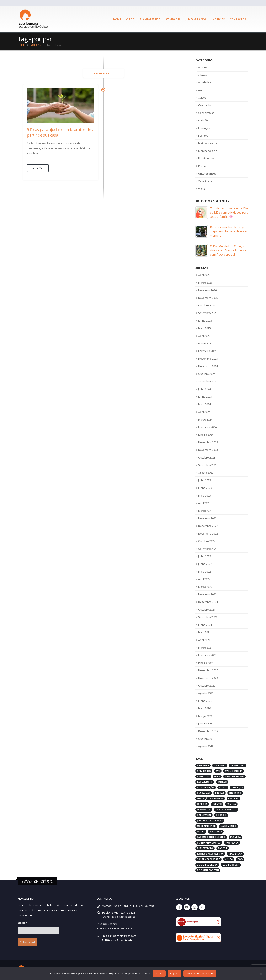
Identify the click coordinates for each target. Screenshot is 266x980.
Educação (204, 128)
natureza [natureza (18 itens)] (216, 830)
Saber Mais (38, 168)
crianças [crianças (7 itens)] (237, 786)
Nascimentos (206, 158)
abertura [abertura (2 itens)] (203, 764)
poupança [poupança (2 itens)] (232, 841)
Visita (202, 188)
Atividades (173, 19)
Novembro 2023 (208, 449)
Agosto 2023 (206, 472)
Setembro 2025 (208, 313)
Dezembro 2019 (208, 730)
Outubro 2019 (207, 738)
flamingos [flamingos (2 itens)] (204, 808)
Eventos (203, 135)
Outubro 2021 (207, 609)
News (204, 75)
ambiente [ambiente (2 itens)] (220, 764)
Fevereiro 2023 (208, 518)
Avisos (202, 97)
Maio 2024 (205, 404)
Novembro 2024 (208, 366)
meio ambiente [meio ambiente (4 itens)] (206, 825)
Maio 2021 (205, 631)
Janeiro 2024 (206, 434)
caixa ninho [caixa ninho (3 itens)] (205, 781)
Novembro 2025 (208, 298)
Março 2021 (205, 646)
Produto (203, 166)
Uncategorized (208, 173)
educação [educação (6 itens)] (235, 792)
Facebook (179, 906)
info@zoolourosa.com (123, 934)
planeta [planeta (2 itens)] (235, 836)
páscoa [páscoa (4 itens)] (223, 847)
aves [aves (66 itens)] (217, 775)
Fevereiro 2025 (208, 350)
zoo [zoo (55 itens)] (240, 858)
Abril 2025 (204, 335)
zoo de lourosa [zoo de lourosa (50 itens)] (207, 863)
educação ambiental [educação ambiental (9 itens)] (210, 797)
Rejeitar (175, 973)
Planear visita (150, 19)
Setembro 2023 (208, 464)
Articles (203, 67)
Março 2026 (205, 282)
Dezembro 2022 (208, 525)
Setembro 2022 (208, 548)
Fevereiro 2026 (208, 290)
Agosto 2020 (206, 692)
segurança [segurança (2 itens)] (235, 852)
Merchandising (208, 151)
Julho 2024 (205, 389)
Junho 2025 (205, 320)
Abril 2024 (204, 411)
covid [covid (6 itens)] (223, 786)
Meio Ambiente (208, 143)
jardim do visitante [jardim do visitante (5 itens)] (210, 819)
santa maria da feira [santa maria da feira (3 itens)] (210, 852)
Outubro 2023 (207, 457)
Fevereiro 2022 (208, 593)
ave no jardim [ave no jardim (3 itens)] (234, 770)
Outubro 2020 (207, 684)
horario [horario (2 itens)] (221, 814)
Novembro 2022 (208, 533)
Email (22, 921)
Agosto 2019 (206, 745)
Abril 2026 (204, 275)
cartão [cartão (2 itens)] (222, 781)
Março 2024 (205, 419)
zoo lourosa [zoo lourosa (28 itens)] (231, 863)
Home (117, 19)
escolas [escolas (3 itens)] (233, 797)
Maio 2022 (205, 571)
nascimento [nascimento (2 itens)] (228, 825)
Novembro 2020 (208, 677)
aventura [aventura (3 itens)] (203, 775)
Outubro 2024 (207, 373)
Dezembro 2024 (208, 358)
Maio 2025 (205, 328)
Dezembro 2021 (208, 601)
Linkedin (202, 906)
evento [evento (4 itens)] (217, 803)
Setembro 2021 (208, 616)
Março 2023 (205, 510)
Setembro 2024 (208, 381)
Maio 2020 (205, 707)
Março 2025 (205, 343)
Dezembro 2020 (208, 669)
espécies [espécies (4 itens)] (202, 803)
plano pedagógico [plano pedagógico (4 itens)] (209, 841)
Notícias (219, 19)
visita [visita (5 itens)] (229, 858)
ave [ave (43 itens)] (218, 770)
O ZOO (130, 19)
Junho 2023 (205, 487)
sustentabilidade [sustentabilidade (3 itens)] (208, 858)
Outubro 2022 (207, 540)
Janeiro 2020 (206, 722)
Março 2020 (205, 715)
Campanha (205, 105)
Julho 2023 (205, 480)
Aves (201, 90)
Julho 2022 (205, 555)
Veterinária (205, 181)
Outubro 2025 (207, 305)
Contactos (238, 19)
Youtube (187, 906)
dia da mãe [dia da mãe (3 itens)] (204, 792)
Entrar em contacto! (37, 880)
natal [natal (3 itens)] (201, 830)
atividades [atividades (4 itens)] (204, 770)
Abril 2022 (204, 578)
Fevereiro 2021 (208, 654)
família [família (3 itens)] (231, 803)
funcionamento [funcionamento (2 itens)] (226, 808)
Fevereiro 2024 (208, 426)
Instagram (195, 906)
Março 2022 (205, 586)
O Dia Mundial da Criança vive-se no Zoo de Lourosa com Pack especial (228, 250)
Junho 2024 (205, 396)
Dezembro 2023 (208, 441)
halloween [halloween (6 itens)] (204, 814)
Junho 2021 (205, 624)
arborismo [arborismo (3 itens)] (238, 764)
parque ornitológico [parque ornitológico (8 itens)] (211, 836)
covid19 (203, 120)
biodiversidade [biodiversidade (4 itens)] (234, 775)
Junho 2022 (205, 563)
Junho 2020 (205, 700)
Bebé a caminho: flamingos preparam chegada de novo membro (228, 231)
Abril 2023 (204, 502)
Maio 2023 (205, 495)
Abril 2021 (204, 639)
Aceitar (159, 973)
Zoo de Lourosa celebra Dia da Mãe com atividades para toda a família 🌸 (229, 212)
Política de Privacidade (117, 939)
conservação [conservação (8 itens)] (206, 786)
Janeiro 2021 (206, 662)
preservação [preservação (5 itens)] (205, 847)
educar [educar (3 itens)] (220, 792)
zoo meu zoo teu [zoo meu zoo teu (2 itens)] (208, 869)
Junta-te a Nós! (196, 19)
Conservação (207, 113)
